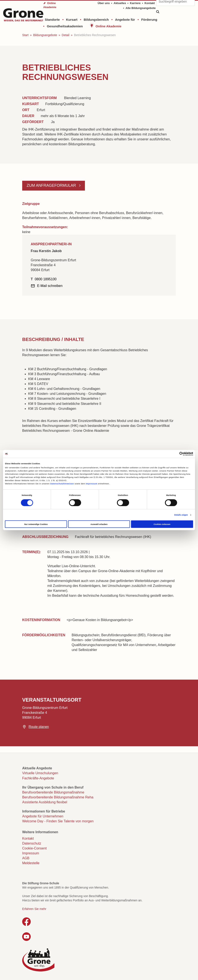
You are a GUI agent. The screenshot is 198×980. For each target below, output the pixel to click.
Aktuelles (120, 3)
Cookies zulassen (162, 524)
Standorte (52, 20)
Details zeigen (181, 515)
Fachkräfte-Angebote (38, 778)
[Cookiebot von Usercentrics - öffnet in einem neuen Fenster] (174, 454)
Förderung (149, 20)
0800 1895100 (46, 279)
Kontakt (150, 3)
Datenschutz (32, 843)
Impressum (92, 484)
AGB (26, 858)
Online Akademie (108, 26)
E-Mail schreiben (50, 286)
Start (25, 35)
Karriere (135, 3)
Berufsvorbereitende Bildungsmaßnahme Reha (58, 797)
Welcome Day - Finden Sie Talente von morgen (58, 821)
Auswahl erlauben (99, 524)
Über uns (104, 3)
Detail (66, 35)
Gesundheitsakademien (65, 26)
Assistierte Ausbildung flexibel (45, 802)
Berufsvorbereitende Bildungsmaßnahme (53, 792)
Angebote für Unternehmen (43, 816)
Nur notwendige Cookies (36, 524)
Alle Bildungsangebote (141, 8)
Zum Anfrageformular (52, 185)
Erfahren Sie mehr (34, 909)
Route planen (39, 727)
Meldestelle (31, 863)
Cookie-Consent (34, 848)
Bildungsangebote (45, 35)
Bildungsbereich (96, 20)
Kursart (72, 20)
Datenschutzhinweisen (62, 484)
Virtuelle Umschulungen (40, 773)
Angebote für (125, 20)
